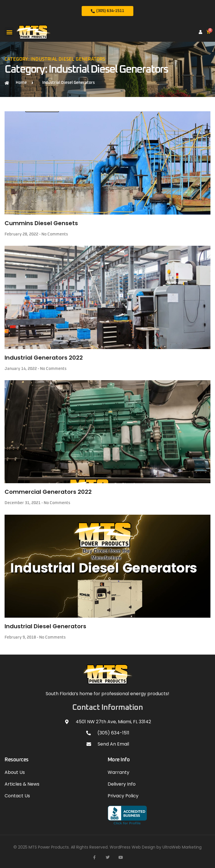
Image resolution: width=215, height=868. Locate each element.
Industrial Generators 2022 (44, 358)
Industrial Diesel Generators (45, 626)
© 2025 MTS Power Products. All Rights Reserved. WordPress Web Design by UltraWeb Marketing (108, 847)
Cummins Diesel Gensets (41, 223)
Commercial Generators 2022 (48, 492)
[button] (9, 32)
